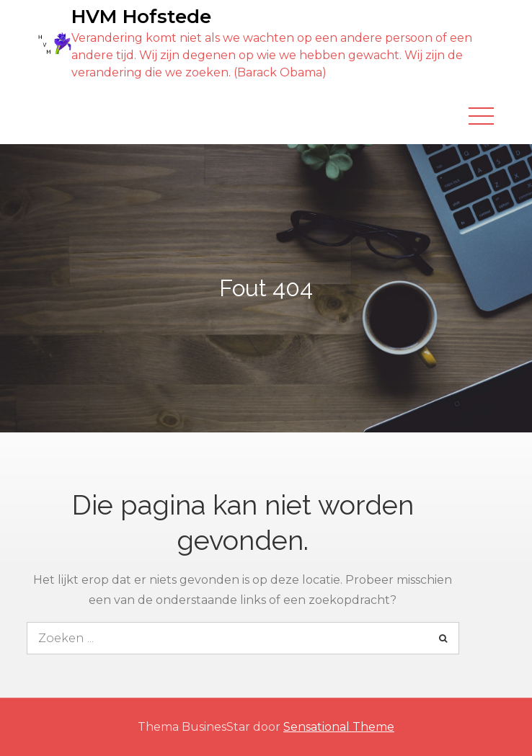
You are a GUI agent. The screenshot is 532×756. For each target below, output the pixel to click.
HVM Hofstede (141, 17)
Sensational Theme (339, 727)
